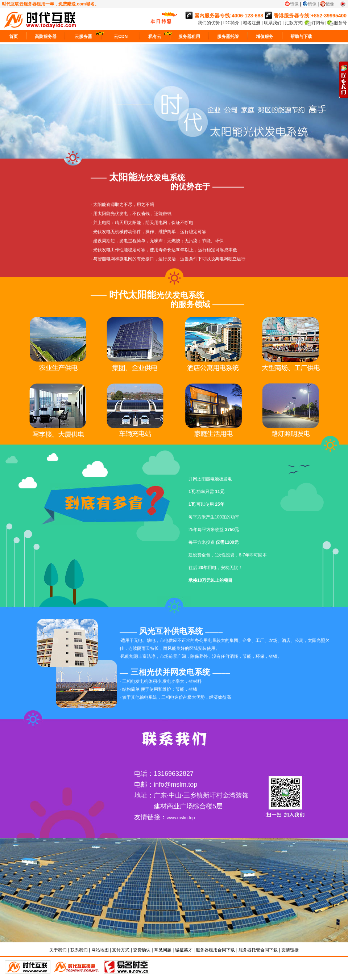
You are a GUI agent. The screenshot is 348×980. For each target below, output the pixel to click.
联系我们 (273, 23)
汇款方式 (294, 23)
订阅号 (318, 23)
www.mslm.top (181, 818)
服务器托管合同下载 (258, 950)
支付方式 (121, 950)
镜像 (294, 4)
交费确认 (142, 950)
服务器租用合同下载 (215, 950)
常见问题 (163, 950)
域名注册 (252, 23)
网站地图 (100, 950)
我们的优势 (209, 23)
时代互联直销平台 (28, 967)
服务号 (340, 23)
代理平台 (77, 967)
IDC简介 (232, 23)
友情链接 (290, 950)
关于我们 (58, 950)
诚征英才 (184, 950)
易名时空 (127, 967)
